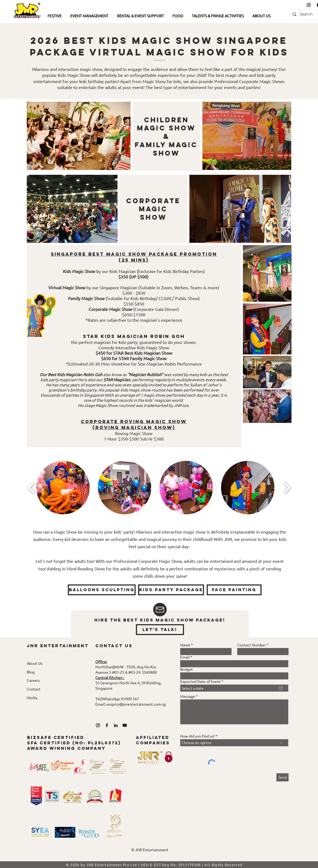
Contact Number (251, 645)
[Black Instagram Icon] (309, 5)
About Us (35, 663)
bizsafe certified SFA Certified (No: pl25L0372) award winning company (74, 743)
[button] (55, 16)
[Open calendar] (281, 688)
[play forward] (287, 487)
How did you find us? (198, 736)
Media (32, 698)
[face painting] (234, 590)
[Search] (307, 14)
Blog (31, 672)
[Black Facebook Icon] (107, 725)
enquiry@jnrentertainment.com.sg (136, 704)
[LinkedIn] (116, 725)
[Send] (282, 777)
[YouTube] (125, 725)
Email (185, 657)
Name (185, 645)
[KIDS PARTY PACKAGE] (171, 590)
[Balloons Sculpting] (102, 590)
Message (188, 696)
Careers (33, 680)
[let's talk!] (160, 630)
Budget (187, 669)
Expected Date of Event (203, 681)
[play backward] (31, 487)
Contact (34, 689)
